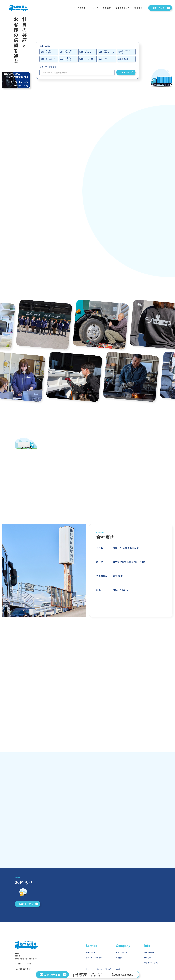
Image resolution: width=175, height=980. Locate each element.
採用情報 (139, 8)
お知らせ (147, 958)
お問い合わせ (149, 953)
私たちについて (123, 8)
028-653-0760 (25, 964)
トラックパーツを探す (101, 8)
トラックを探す (78, 8)
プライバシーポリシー (152, 963)
